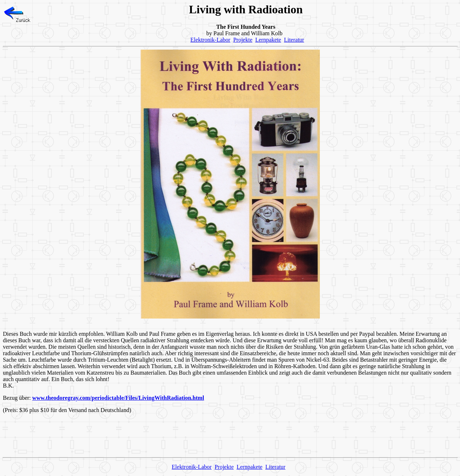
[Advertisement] (230, 435)
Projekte (243, 40)
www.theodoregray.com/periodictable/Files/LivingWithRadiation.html (118, 398)
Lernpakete (268, 40)
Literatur (294, 40)
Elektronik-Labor (210, 40)
